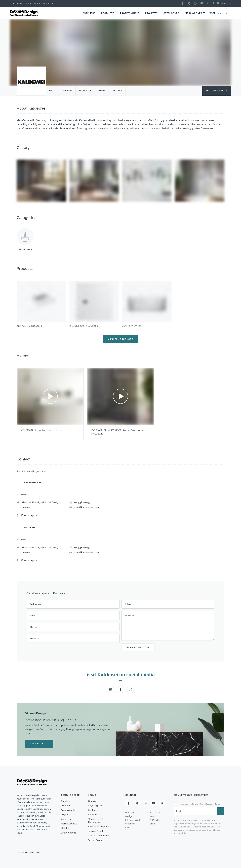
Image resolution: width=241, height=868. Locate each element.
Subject (129, 604)
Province (35, 638)
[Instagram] (196, 4)
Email (33, 616)
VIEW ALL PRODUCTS (120, 339)
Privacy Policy (95, 840)
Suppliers (89, 13)
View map (29, 515)
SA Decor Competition (100, 827)
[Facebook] (184, 4)
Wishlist (222, 3)
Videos (101, 90)
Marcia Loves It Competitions (96, 821)
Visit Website (217, 90)
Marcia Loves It (195, 13)
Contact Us (94, 810)
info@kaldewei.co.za (87, 507)
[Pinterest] (209, 4)
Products (108, 13)
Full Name (36, 604)
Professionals (130, 13)
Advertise (49, 3)
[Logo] (24, 13)
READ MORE (39, 744)
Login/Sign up (69, 833)
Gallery (68, 90)
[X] (190, 4)
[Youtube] (203, 4)
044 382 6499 (82, 503)
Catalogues (171, 13)
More (215, 13)
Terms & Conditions (98, 836)
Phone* (34, 627)
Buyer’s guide (95, 806)
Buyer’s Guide (33, 3)
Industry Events (96, 831)
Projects (151, 13)
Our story (16, 3)
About (53, 90)
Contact (117, 90)
